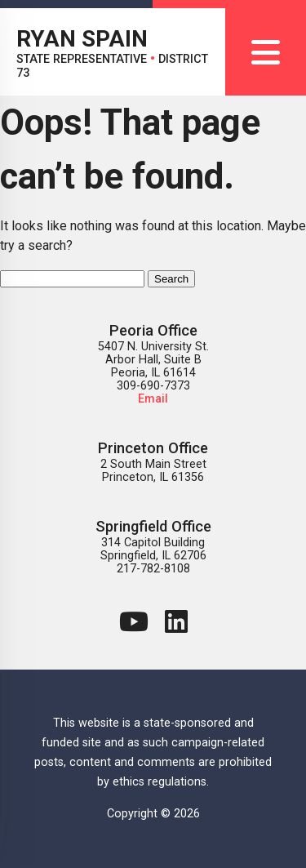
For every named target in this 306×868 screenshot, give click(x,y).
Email (153, 399)
